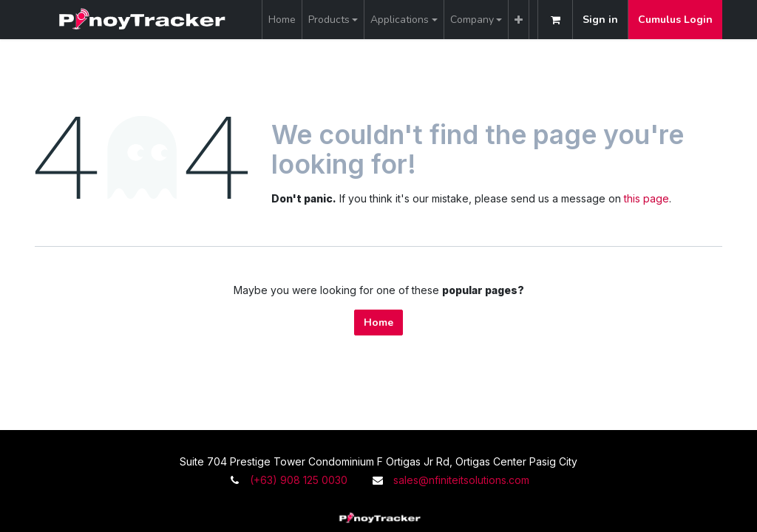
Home (378, 323)
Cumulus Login (675, 20)
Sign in (600, 20)
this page (646, 198)
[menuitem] (282, 20)
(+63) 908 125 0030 (299, 480)
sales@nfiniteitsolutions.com (461, 480)
